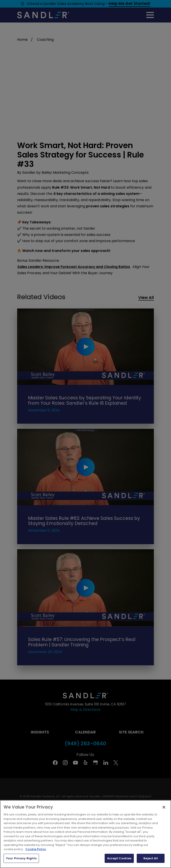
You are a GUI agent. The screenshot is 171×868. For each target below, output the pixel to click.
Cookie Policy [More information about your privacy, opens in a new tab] (36, 849)
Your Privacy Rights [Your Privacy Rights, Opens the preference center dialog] (21, 858)
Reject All (151, 858)
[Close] (164, 807)
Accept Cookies (119, 858)
